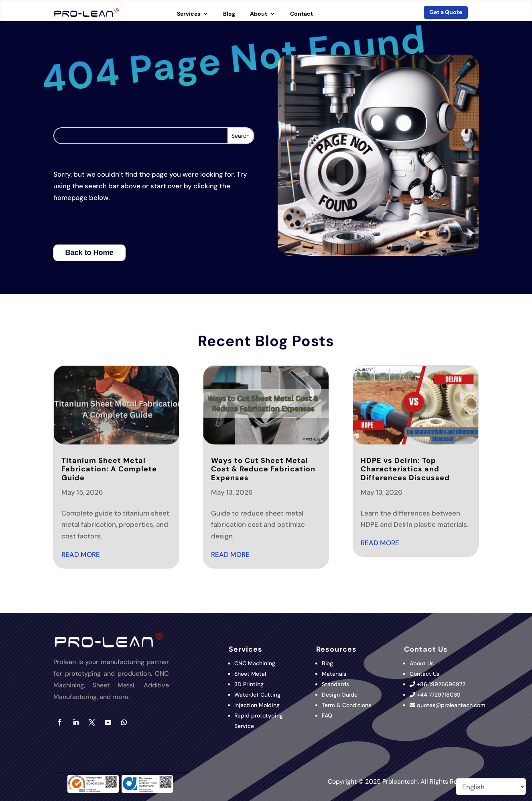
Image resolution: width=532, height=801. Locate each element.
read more (81, 554)
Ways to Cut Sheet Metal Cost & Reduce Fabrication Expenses (263, 469)
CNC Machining (255, 663)
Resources (336, 649)
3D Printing (250, 684)
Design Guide (340, 695)
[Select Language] (491, 787)
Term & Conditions (346, 705)
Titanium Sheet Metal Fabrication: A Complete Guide (109, 469)
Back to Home (89, 253)
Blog (229, 14)
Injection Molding (257, 705)
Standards (335, 684)
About (259, 14)
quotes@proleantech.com (451, 705)
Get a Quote (446, 12)
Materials (334, 674)
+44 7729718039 (439, 695)
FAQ (327, 715)
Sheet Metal (250, 674)
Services (189, 14)
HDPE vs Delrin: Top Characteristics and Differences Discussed (405, 469)
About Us (422, 663)
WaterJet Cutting (257, 695)
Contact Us (424, 674)
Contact (302, 14)
